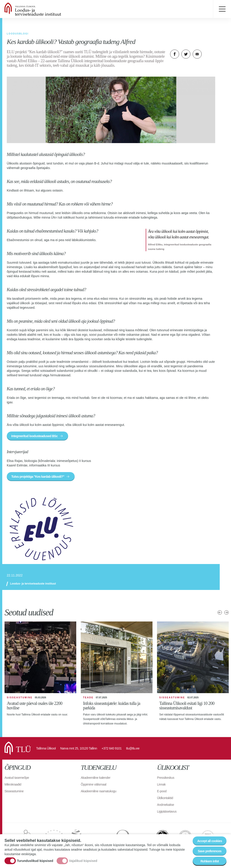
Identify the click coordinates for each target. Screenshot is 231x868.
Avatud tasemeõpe (17, 778)
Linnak (161, 784)
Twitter (186, 54)
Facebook (175, 54)
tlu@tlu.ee (133, 748)
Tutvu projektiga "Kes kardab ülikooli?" (38, 477)
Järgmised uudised (226, 612)
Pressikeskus (166, 778)
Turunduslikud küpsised (35, 861)
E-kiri (197, 54)
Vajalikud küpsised (83, 861)
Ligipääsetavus (167, 811)
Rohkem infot (210, 861)
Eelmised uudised (220, 612)
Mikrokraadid (13, 784)
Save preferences (210, 851)
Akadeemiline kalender (96, 778)
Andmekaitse (165, 805)
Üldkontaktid (165, 798)
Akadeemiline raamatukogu (99, 791)
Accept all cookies (210, 841)
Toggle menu (222, 9)
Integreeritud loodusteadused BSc (35, 436)
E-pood (162, 791)
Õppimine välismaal (94, 784)
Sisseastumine (14, 791)
